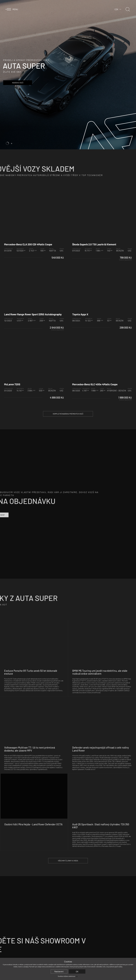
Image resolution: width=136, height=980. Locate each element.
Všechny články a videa (68, 861)
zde (77, 976)
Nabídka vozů (18, 83)
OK (77, 971)
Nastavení (59, 971)
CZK (116, 9)
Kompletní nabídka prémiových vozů (68, 414)
